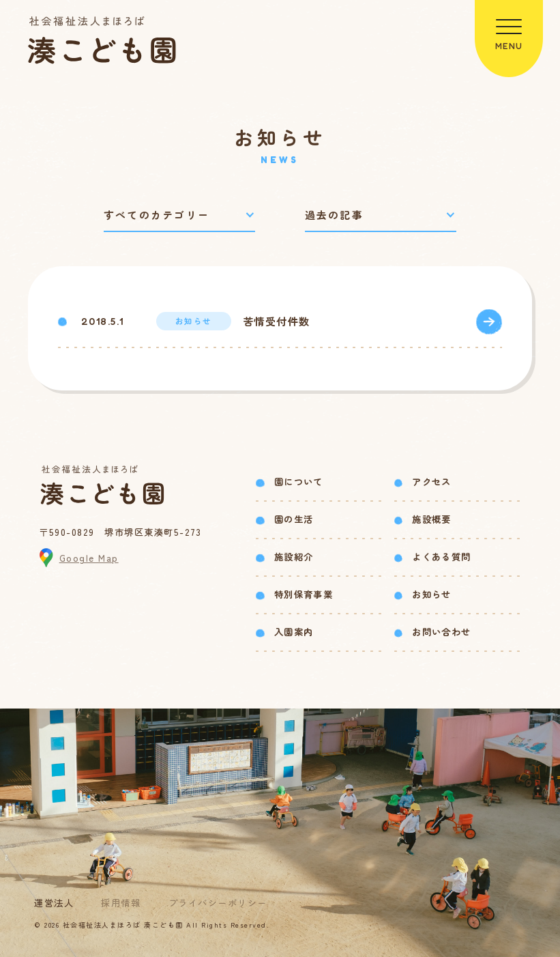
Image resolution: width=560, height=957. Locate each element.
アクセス (431, 482)
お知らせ (431, 594)
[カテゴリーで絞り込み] (179, 215)
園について (299, 482)
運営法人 (54, 903)
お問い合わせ (441, 632)
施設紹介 (294, 557)
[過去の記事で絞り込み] (381, 215)
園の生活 (294, 519)
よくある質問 (441, 557)
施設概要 (431, 519)
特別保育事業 (304, 594)
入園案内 (294, 632)
